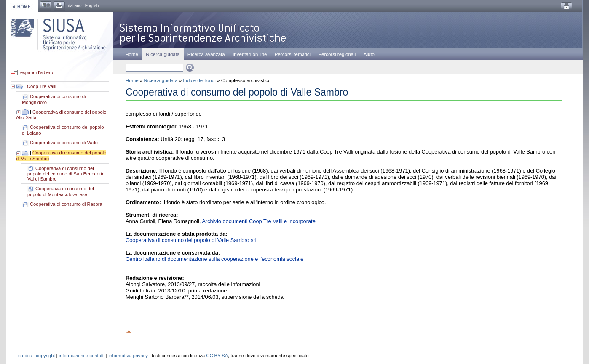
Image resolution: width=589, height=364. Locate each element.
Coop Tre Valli (41, 86)
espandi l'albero (37, 73)
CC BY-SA (217, 356)
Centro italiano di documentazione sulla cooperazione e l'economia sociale (214, 259)
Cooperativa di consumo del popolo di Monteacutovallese (61, 191)
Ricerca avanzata (206, 54)
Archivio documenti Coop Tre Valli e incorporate (258, 221)
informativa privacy (128, 356)
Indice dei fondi (199, 80)
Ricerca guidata (161, 80)
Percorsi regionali (337, 54)
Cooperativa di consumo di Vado (64, 143)
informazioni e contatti (82, 356)
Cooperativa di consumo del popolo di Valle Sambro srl (191, 240)
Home (132, 54)
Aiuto (369, 54)
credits (25, 356)
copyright (45, 356)
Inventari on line (250, 54)
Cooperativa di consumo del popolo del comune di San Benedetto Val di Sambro (66, 174)
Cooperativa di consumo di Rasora (66, 204)
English (92, 6)
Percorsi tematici (293, 54)
